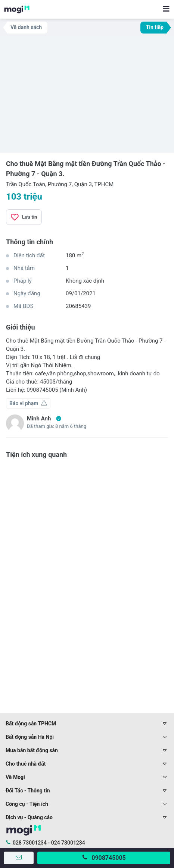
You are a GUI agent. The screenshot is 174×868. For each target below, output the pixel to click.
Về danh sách (26, 27)
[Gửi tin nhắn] (19, 858)
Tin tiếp (155, 27)
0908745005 (108, 858)
